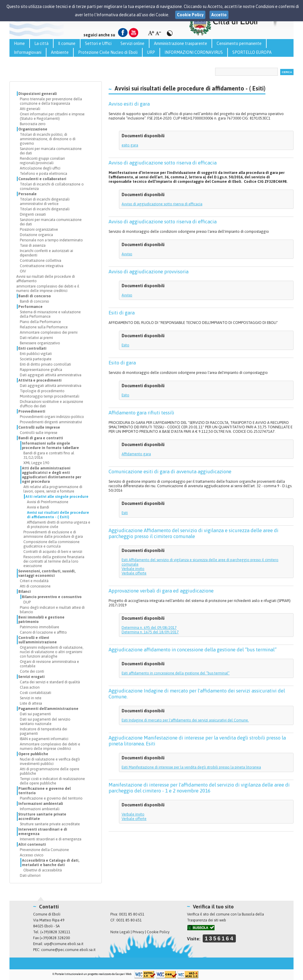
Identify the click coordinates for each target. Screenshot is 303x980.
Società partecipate (36, 359)
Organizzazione (33, 129)
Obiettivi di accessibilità (43, 870)
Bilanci (25, 591)
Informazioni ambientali (41, 804)
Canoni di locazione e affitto (43, 632)
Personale (28, 194)
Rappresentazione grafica (41, 370)
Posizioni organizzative (39, 229)
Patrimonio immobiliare (40, 627)
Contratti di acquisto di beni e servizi (53, 552)
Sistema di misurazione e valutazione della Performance (50, 314)
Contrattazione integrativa (42, 266)
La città (41, 43)
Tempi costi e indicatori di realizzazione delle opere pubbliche (52, 781)
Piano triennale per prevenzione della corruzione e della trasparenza (51, 101)
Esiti (125, 513)
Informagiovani (28, 52)
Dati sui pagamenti (35, 714)
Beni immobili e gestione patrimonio (41, 619)
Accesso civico (32, 855)
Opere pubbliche (33, 754)
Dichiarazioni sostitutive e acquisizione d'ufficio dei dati (51, 404)
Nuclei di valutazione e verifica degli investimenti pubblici (50, 761)
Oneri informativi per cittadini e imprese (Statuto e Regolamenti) (52, 116)
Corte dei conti (32, 671)
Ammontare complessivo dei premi (49, 332)
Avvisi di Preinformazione (48, 502)
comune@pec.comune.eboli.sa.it (68, 950)
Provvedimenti (32, 411)
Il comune (67, 43)
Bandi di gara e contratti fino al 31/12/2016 (49, 455)
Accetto (219, 15)
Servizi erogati (32, 677)
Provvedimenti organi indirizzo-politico (52, 417)
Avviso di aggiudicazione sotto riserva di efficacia (162, 204)
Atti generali (30, 109)
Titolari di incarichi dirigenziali (45, 209)
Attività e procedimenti (40, 380)
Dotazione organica (36, 235)
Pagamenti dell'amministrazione (48, 709)
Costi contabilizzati (36, 693)
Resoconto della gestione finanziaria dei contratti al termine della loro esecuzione (54, 561)
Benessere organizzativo (40, 343)
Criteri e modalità (34, 581)
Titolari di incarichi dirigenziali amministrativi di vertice (45, 201)
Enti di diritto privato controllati (45, 364)
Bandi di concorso (35, 296)
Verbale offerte (134, 573)
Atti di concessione (35, 586)
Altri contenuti (32, 844)
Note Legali (120, 932)
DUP (27, 602)
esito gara (130, 145)
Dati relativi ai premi (36, 338)
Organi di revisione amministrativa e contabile (49, 664)
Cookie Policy (158, 932)
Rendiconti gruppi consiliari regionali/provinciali (42, 161)
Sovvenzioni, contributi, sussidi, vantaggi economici (47, 573)
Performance (30, 307)
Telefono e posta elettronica (43, 173)
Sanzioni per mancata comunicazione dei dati (51, 151)
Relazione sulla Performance (44, 327)
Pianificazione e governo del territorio (45, 791)
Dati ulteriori (30, 875)
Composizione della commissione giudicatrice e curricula (51, 544)
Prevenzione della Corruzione (44, 850)
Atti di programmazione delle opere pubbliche (50, 771)
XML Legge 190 (36, 463)
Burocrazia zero (33, 124)
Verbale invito (133, 569)
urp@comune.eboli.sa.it (64, 944)
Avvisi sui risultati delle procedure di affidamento (46, 279)
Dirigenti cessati (33, 214)
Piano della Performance (40, 322)
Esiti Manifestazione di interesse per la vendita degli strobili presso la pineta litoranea (191, 767)
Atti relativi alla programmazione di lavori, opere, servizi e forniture (53, 489)
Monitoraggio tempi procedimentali (50, 396)
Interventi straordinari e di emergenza (43, 832)
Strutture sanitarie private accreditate (42, 816)
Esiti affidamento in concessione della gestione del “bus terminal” (176, 673)
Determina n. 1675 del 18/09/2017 (150, 632)
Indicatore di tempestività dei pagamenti (43, 731)
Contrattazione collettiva (41, 260)
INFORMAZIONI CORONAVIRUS (194, 52)
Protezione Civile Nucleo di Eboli (108, 52)
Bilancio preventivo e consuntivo (52, 597)
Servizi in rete (31, 698)
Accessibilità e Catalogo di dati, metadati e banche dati (51, 863)
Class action (30, 687)
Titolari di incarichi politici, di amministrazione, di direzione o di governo (48, 139)
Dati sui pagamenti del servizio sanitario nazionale (45, 721)
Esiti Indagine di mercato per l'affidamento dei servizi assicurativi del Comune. (185, 720)
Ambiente (60, 52)
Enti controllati (32, 348)
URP (151, 52)
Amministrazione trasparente (180, 43)
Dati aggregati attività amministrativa (51, 375)
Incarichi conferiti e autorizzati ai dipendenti (46, 253)
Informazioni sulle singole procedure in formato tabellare (50, 445)
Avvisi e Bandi (38, 507)
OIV (23, 271)
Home (19, 43)
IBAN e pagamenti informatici (44, 739)
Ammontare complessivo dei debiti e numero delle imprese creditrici (50, 746)
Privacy (138, 932)
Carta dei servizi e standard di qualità (50, 682)
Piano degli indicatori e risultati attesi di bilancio (52, 610)
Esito (125, 345)
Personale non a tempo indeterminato (51, 240)
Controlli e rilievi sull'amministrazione (38, 640)
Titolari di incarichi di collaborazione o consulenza (52, 186)
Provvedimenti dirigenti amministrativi (51, 422)
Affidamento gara (136, 454)
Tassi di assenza (33, 245)
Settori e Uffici (98, 43)
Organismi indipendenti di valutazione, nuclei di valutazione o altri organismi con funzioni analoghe (52, 652)
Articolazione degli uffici (40, 168)
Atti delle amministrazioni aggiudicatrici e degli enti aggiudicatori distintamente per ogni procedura (52, 475)
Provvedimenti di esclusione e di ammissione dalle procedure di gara (53, 534)
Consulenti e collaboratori (42, 179)
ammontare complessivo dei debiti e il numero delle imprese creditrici (48, 288)
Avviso (127, 254)
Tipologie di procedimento (42, 391)
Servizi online (132, 43)
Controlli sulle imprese (39, 427)
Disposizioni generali (38, 94)
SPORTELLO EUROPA (252, 52)
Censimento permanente (239, 43)
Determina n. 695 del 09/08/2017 (149, 628)
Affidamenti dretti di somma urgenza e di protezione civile (59, 524)
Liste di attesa (31, 703)
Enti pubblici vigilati (36, 354)
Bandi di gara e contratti (41, 438)
